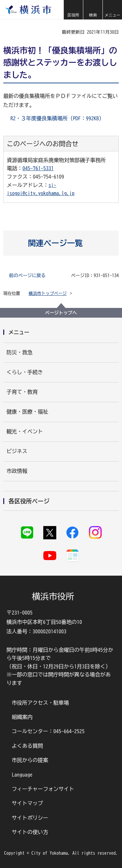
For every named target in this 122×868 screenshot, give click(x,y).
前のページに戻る (27, 276)
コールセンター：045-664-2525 (48, 731)
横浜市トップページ (48, 293)
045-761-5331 (38, 168)
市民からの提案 (30, 760)
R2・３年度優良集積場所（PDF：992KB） (57, 118)
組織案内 (22, 717)
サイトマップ (27, 803)
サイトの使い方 (30, 832)
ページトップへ (61, 313)
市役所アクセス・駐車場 (40, 703)
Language (22, 775)
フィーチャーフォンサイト (43, 789)
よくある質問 (27, 746)
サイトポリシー (30, 818)
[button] (73, 10)
